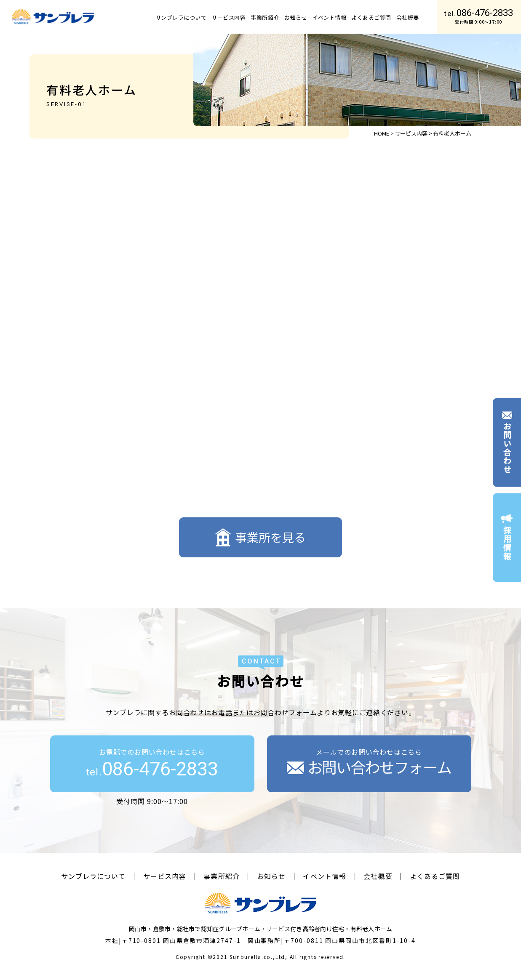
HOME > (384, 133)
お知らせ (296, 17)
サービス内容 (228, 17)
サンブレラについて (181, 17)
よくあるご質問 (371, 17)
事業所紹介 (265, 17)
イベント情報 (329, 17)
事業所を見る (260, 537)
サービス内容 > (414, 133)
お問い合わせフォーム (369, 767)
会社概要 (408, 17)
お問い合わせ (507, 442)
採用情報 (507, 538)
